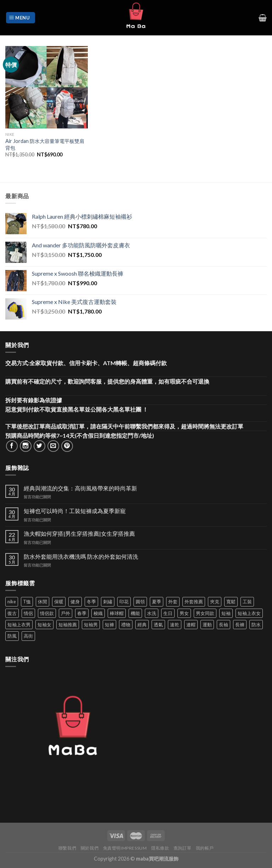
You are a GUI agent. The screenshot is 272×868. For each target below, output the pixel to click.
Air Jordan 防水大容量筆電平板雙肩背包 (45, 144)
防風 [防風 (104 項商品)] (12, 636)
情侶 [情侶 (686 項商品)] (28, 613)
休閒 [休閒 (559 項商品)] (42, 602)
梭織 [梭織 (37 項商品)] (98, 613)
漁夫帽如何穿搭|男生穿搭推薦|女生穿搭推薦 (79, 533)
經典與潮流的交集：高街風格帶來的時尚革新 (80, 488)
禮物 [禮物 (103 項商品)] (126, 625)
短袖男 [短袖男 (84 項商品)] (91, 625)
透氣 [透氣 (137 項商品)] (158, 625)
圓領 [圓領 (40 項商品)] (140, 602)
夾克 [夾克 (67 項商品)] (215, 602)
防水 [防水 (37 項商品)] (256, 625)
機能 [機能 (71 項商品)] (135, 613)
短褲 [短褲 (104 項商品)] (109, 625)
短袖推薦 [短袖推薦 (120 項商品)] (68, 625)
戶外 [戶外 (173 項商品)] (66, 613)
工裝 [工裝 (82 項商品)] (247, 602)
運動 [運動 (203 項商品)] (207, 625)
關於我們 (90, 848)
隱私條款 (160, 848)
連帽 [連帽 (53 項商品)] (191, 625)
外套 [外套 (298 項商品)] (173, 602)
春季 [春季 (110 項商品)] (82, 613)
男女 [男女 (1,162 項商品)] (184, 613)
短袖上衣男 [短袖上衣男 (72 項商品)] (19, 625)
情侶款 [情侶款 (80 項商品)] (47, 613)
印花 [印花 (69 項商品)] (124, 602)
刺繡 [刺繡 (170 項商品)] (108, 602)
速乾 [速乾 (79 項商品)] (175, 625)
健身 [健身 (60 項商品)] (75, 602)
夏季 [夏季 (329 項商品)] (157, 602)
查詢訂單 (182, 848)
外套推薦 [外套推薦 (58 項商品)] (194, 602)
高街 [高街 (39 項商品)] (28, 636)
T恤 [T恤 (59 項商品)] (27, 602)
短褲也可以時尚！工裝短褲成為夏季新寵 (75, 511)
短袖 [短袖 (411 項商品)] (226, 613)
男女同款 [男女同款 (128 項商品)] (205, 613)
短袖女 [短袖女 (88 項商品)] (44, 625)
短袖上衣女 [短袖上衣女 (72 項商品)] (249, 613)
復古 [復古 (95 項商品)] (12, 613)
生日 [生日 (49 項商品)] (168, 613)
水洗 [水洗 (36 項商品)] (152, 613)
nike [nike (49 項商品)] (12, 602)
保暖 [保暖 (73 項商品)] (59, 602)
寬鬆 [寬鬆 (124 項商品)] (231, 602)
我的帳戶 (205, 848)
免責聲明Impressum (125, 848)
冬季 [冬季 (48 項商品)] (91, 602)
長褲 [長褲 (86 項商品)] (240, 625)
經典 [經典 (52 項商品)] (142, 625)
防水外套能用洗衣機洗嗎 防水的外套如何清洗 (81, 556)
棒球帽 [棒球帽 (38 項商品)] (117, 613)
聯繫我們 (67, 848)
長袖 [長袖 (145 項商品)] (223, 625)
